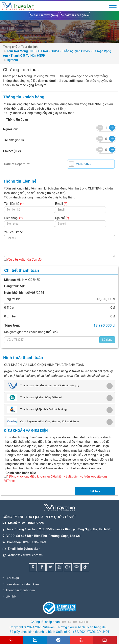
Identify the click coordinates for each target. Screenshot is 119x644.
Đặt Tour (95, 491)
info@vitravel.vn (29, 549)
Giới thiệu (12, 578)
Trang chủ (10, 47)
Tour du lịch (29, 47)
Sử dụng (107, 340)
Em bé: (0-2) (12, 151)
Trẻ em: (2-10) (13, 140)
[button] (58, 385)
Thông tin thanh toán (20, 590)
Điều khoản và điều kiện (22, 584)
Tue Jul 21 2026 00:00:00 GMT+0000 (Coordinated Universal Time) (91, 164)
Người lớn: (11, 129)
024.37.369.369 (35, 542)
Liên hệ (11, 596)
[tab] (59, 385)
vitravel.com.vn (32, 555)
